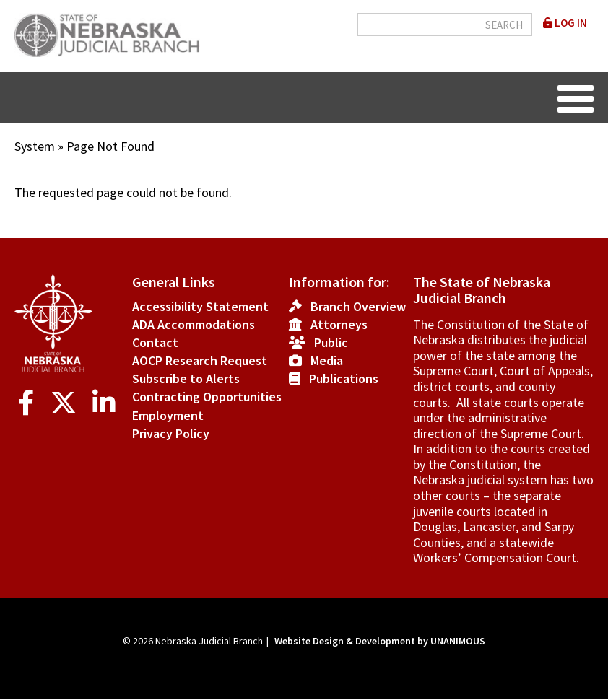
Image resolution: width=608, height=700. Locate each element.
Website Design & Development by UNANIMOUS (380, 641)
